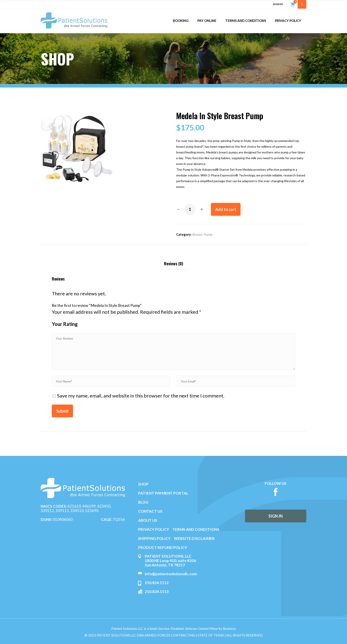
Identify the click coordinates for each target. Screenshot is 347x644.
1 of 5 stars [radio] (83, 325)
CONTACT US (150, 511)
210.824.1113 (157, 591)
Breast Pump (202, 234)
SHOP (143, 484)
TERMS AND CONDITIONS (196, 529)
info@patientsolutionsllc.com (171, 574)
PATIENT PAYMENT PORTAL (163, 493)
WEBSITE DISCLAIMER (194, 538)
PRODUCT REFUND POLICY (163, 547)
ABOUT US (148, 520)
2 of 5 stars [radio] (85, 325)
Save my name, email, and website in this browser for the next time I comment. (141, 396)
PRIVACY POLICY (154, 529)
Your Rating (65, 324)
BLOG (143, 502)
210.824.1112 (157, 583)
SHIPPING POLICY (155, 538)
